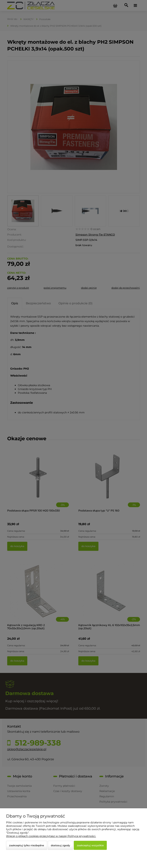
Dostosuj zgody (60, 845)
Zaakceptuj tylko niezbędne (27, 845)
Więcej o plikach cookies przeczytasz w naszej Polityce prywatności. (51, 836)
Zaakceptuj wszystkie (90, 845)
